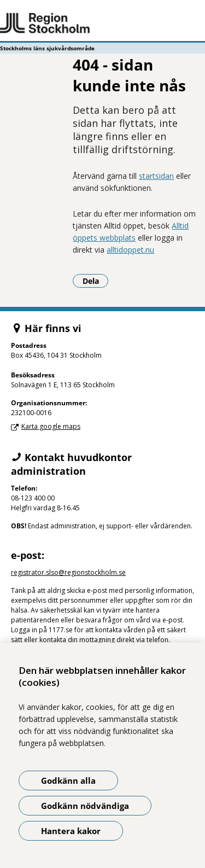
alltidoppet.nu (130, 250)
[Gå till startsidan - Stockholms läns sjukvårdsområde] (102, 24)
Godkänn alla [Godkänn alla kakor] (68, 780)
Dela (96, 281)
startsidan (156, 176)
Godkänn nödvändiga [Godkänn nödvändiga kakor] (85, 806)
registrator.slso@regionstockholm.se (68, 572)
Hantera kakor (71, 831)
